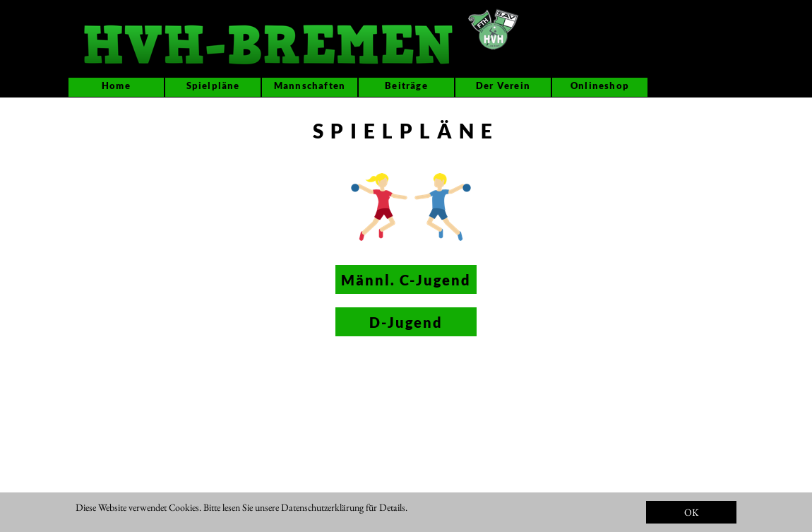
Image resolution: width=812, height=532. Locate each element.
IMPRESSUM (471, 519)
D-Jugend (406, 322)
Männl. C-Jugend (406, 280)
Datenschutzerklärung (322, 507)
